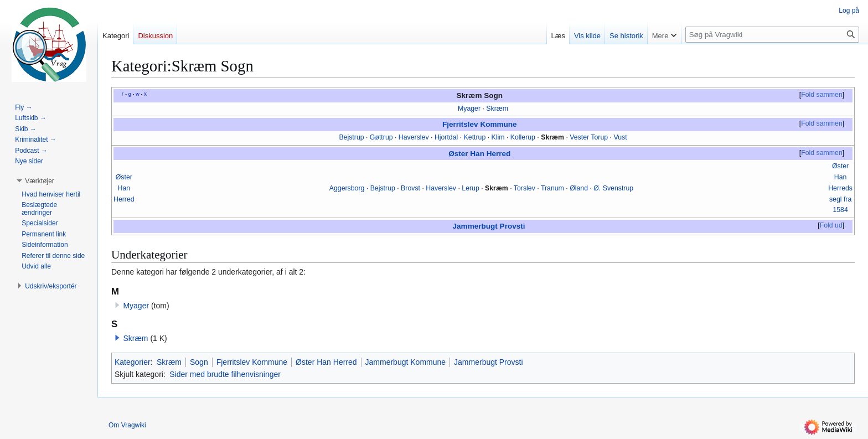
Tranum (552, 188)
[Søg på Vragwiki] (772, 35)
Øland (579, 188)
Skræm (497, 109)
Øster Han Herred (479, 154)
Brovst (410, 188)
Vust (620, 137)
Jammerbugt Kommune (406, 362)
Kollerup (523, 137)
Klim (498, 137)
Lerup (471, 188)
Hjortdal (446, 137)
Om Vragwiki (127, 425)
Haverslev (414, 137)
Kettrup (475, 137)
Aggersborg (347, 188)
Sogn (199, 362)
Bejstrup (351, 137)
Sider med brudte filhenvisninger (225, 374)
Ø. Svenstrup (613, 188)
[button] (117, 338)
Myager (469, 109)
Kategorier (133, 362)
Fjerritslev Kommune (480, 124)
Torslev (525, 188)
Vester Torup (589, 137)
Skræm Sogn (480, 95)
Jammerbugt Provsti (489, 226)
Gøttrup (381, 137)
